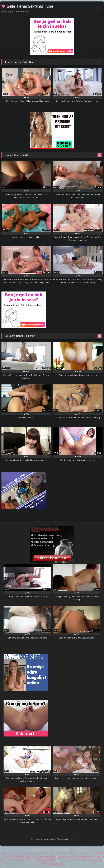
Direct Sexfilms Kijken (44, 857)
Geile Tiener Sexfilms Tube (27, 6)
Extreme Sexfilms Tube (36, 853)
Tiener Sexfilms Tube (11, 853)
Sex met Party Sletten (70, 860)
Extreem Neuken (80, 853)
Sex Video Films (23, 860)
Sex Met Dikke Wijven (45, 860)
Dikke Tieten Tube (60, 853)
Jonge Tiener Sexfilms (52, 864)
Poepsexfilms (86, 857)
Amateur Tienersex (67, 857)
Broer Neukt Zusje (21, 857)
